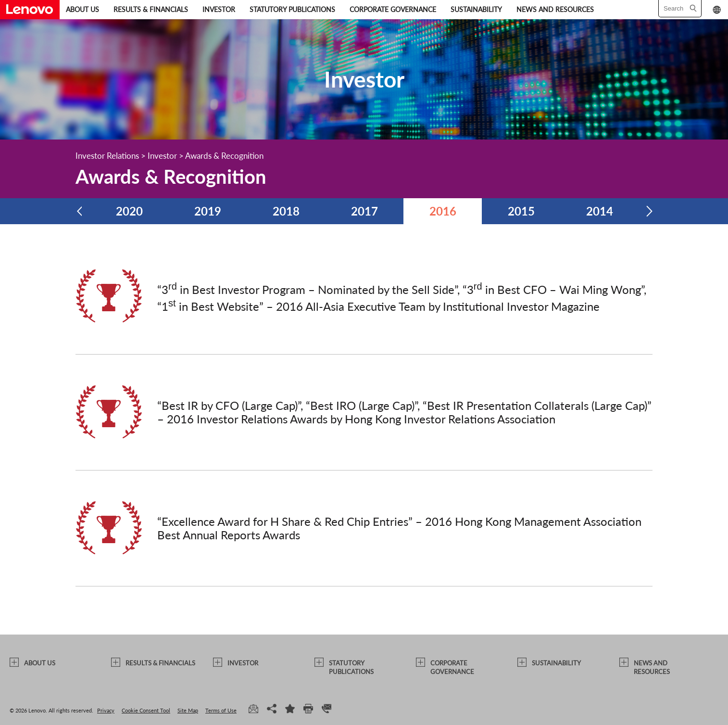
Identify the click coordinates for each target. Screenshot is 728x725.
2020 (129, 211)
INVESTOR (219, 9)
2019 (208, 211)
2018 (286, 211)
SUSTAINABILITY (476, 9)
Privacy (106, 710)
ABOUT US (82, 9)
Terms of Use (221, 710)
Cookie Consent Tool (146, 710)
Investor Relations (107, 156)
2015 (521, 211)
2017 (364, 211)
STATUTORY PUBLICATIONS (292, 9)
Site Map (188, 710)
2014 (600, 211)
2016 (443, 211)
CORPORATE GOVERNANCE (393, 9)
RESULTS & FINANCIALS (151, 9)
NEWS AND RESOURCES (555, 9)
